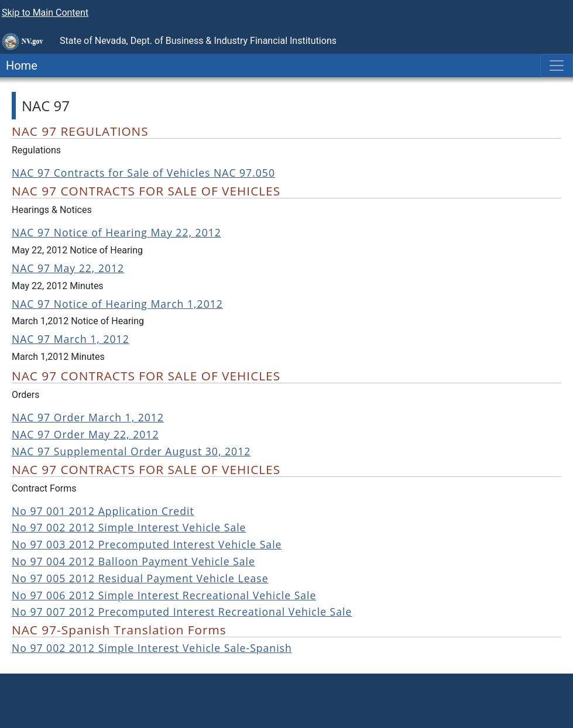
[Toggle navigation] (557, 66)
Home (19, 66)
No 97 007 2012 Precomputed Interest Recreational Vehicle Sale (182, 612)
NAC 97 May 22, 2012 (68, 268)
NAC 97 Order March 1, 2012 (88, 417)
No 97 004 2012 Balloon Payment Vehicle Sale (133, 561)
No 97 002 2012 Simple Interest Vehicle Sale (129, 527)
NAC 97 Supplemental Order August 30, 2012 (131, 451)
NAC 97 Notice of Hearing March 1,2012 (117, 304)
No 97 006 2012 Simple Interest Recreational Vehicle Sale (164, 595)
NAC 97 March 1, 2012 (71, 339)
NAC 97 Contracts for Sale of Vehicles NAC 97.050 (143, 173)
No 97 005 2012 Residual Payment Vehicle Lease (140, 578)
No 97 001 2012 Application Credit (103, 511)
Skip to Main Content (45, 13)
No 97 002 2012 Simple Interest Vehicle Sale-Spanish (152, 648)
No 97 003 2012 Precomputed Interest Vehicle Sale (147, 544)
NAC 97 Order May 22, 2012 (85, 434)
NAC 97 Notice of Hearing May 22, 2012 (116, 232)
